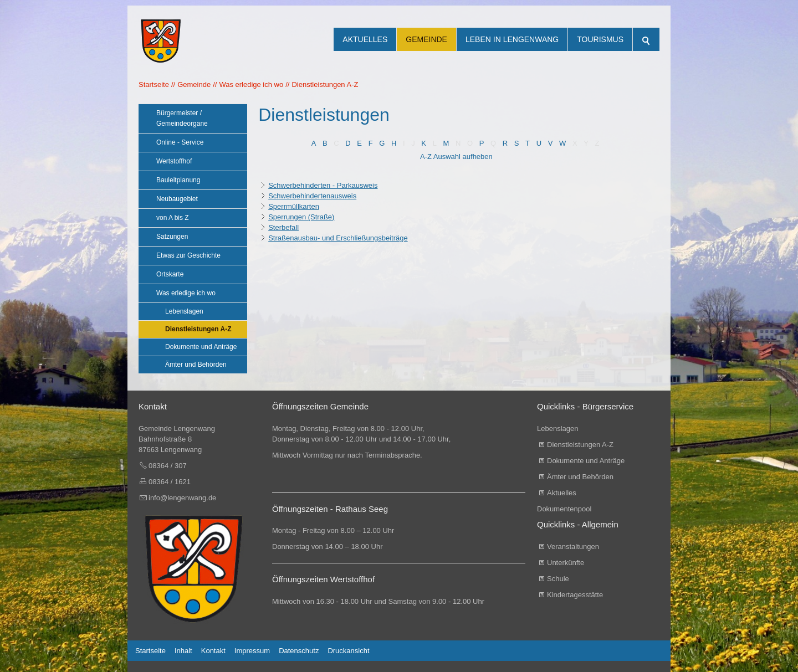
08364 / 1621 (170, 482)
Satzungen (172, 237)
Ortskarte (170, 274)
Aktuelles (365, 39)
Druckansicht (348, 651)
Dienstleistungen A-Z (198, 329)
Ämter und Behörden (196, 365)
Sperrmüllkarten (294, 206)
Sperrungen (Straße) (301, 217)
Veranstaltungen (573, 547)
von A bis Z (173, 218)
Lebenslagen (184, 311)
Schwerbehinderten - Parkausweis (323, 185)
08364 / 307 (168, 466)
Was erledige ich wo (186, 293)
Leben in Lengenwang (512, 39)
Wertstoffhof (174, 161)
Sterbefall (283, 227)
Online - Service (180, 142)
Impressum (252, 651)
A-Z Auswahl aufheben (456, 157)
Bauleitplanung (178, 180)
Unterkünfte (566, 563)
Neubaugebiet (177, 199)
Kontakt (213, 651)
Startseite (150, 651)
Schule (558, 579)
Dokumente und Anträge (201, 347)
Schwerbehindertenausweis (312, 196)
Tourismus (600, 39)
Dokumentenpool (564, 509)
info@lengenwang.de (182, 498)
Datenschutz (299, 651)
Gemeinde (426, 39)
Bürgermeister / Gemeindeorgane (182, 118)
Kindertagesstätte (575, 595)
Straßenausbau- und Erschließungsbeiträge (338, 238)
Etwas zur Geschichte (188, 255)
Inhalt (183, 651)
